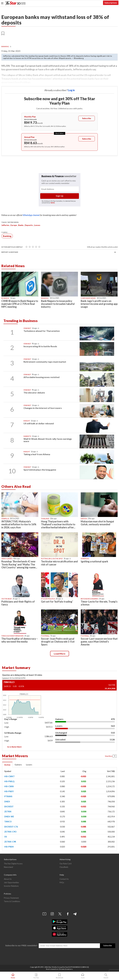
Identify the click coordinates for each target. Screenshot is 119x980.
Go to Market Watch (14, 747)
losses (37, 225)
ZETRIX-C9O (10, 832)
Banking (5, 46)
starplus (5, 519)
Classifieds (64, 867)
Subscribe (87, 118)
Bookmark (59, 976)
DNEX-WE (9, 817)
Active (7, 765)
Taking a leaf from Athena (37, 454)
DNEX (7, 802)
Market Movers (15, 756)
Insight (27, 421)
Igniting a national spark (94, 561)
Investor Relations (11, 886)
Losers (59, 726)
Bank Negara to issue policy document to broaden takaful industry (58, 304)
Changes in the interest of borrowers (43, 408)
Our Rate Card (65, 864)
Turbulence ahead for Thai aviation (42, 331)
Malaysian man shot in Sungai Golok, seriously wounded (97, 523)
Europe (14, 225)
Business (5, 298)
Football (45, 636)
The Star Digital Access (13, 864)
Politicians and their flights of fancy (18, 603)
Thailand (45, 519)
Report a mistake (10, 252)
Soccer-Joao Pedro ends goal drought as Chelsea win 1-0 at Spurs (58, 642)
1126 (112, 739)
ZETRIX (8, 812)
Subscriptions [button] (111, 3)
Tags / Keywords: (10, 222)
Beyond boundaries (89, 599)
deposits (29, 225)
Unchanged (61, 733)
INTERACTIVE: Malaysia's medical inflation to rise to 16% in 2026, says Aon (19, 524)
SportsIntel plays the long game (40, 470)
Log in (71, 90)
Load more (60, 654)
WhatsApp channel (31, 215)
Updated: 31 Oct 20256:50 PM (14, 678)
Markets (27, 436)
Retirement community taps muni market (45, 362)
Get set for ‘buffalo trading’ (57, 602)
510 (113, 733)
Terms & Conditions (12, 901)
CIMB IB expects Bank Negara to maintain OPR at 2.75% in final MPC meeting (20, 304)
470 (113, 719)
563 (113, 726)
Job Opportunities (11, 882)
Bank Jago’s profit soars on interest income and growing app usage (99, 304)
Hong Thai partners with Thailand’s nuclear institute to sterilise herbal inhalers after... (58, 524)
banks (21, 225)
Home (13, 976)
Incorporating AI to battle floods (40, 346)
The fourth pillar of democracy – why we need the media (20, 640)
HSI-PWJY (9, 791)
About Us (8, 879)
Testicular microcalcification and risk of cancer (59, 563)
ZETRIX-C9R (10, 842)
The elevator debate (34, 393)
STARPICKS (85, 559)
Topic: (5, 232)
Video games (7, 559)
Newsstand (8, 867)
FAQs (62, 882)
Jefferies (5, 225)
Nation (84, 519)
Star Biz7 (27, 328)
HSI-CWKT (9, 776)
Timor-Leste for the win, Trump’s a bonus (99, 603)
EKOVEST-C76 (11, 827)
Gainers (59, 719)
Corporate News (88, 298)
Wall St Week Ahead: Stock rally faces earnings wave (48, 440)
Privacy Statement (11, 898)
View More (111, 756)
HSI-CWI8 (9, 786)
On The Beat (7, 599)
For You (36, 976)
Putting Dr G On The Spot (52, 559)
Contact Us (64, 879)
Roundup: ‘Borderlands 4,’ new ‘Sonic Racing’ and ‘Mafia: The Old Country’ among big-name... (19, 564)
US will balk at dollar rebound (39, 423)
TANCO (8, 822)
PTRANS (8, 796)
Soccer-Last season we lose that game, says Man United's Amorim (99, 642)
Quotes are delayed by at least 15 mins (22, 675)
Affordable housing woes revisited (41, 377)
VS (6, 837)
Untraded (60, 739)
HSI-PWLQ (9, 781)
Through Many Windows (12, 636)
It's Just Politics (48, 599)
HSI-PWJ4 (9, 847)
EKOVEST (9, 807)
